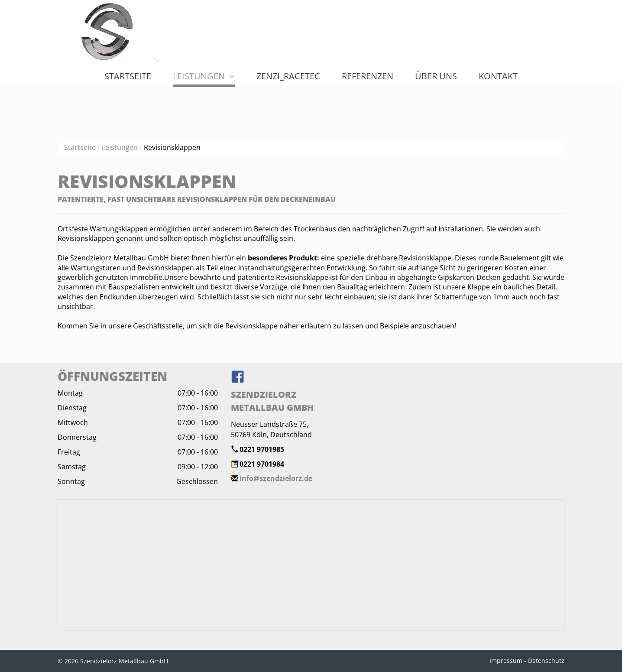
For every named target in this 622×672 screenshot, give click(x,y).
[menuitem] (128, 76)
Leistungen (120, 147)
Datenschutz (546, 661)
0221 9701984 (262, 464)
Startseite (80, 147)
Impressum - (508, 661)
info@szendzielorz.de (276, 478)
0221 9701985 (262, 449)
